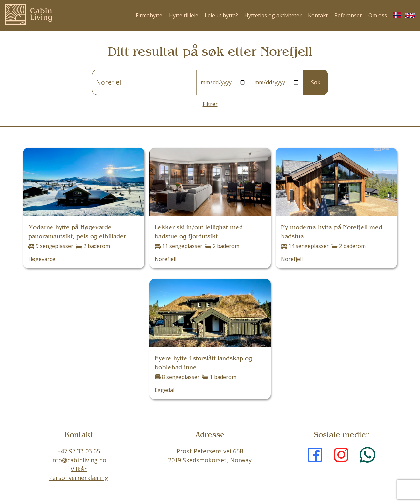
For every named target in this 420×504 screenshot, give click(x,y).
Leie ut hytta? (221, 15)
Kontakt (318, 15)
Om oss (378, 15)
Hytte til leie (184, 15)
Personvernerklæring (79, 478)
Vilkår (79, 469)
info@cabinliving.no (79, 460)
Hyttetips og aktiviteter (273, 15)
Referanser (348, 15)
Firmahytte (149, 15)
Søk (316, 82)
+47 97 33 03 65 (79, 451)
